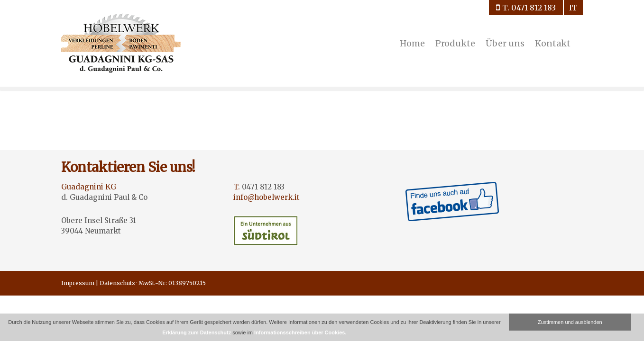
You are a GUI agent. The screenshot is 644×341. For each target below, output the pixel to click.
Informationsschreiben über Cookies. (300, 332)
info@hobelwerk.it (267, 197)
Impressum (78, 283)
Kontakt (553, 43)
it (573, 8)
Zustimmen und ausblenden (570, 322)
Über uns (505, 43)
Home (412, 43)
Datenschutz (117, 283)
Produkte (455, 43)
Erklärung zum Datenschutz (197, 332)
